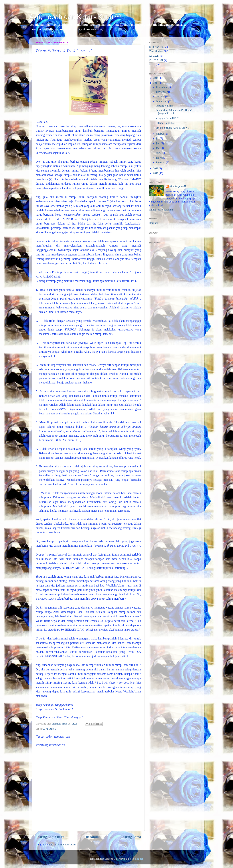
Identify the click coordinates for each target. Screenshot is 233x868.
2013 (156, 83)
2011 (156, 173)
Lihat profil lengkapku (161, 210)
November (162, 92)
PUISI (152, 65)
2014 (156, 78)
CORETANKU (49, 729)
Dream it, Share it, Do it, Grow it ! (173, 128)
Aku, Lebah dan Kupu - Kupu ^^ (75, 17)
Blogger (139, 859)
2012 (156, 169)
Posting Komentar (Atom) (63, 845)
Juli (158, 139)
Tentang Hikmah (164, 106)
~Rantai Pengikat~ (166, 123)
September (162, 102)
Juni (158, 143)
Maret (160, 158)
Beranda (92, 837)
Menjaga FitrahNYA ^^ (167, 118)
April (159, 153)
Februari (161, 163)
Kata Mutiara (156, 52)
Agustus (160, 134)
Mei (158, 148)
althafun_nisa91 (178, 186)
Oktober (161, 97)
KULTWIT (154, 56)
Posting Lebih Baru (50, 837)
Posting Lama (131, 837)
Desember (162, 87)
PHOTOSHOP (156, 60)
